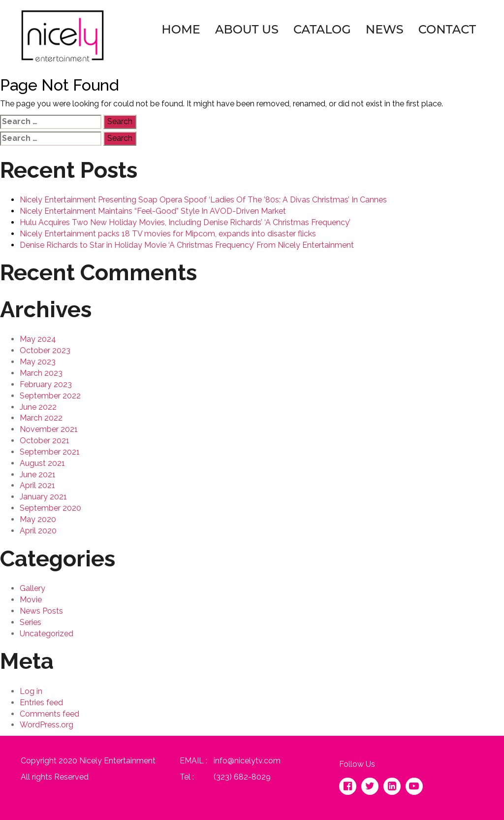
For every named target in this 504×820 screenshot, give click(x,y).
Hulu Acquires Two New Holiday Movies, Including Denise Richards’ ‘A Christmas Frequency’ (185, 222)
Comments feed (49, 714)
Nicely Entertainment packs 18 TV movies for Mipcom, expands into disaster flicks (168, 234)
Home (181, 29)
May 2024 (38, 339)
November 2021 (49, 429)
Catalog (322, 29)
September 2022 (50, 396)
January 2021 (43, 497)
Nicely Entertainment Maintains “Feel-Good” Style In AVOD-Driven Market (153, 211)
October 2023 (45, 350)
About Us (247, 29)
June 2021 (38, 475)
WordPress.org (47, 725)
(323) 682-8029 (242, 777)
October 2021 (45, 441)
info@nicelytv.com (247, 761)
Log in (31, 691)
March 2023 (41, 373)
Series (31, 622)
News (385, 29)
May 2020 (38, 519)
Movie (31, 600)
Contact (447, 29)
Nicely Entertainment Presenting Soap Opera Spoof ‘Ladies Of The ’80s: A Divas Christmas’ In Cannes (203, 200)
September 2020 (50, 508)
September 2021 (50, 452)
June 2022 (38, 407)
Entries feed (41, 703)
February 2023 (46, 384)
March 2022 (41, 418)
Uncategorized (47, 634)
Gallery (32, 588)
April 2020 (38, 531)
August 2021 (42, 463)
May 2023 (38, 362)
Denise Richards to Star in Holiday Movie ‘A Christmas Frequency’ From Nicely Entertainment (187, 245)
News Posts (41, 611)
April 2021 (37, 485)
